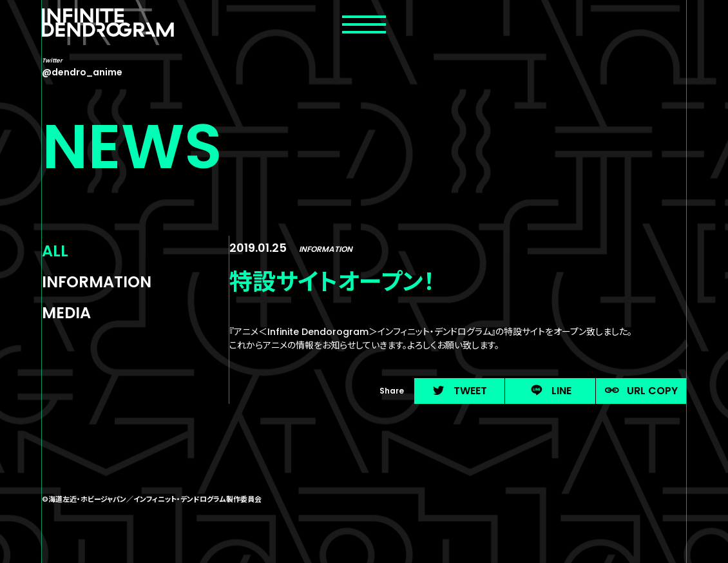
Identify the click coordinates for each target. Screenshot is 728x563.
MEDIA (66, 313)
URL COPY (641, 391)
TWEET (459, 391)
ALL (55, 251)
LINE (551, 391)
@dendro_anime (82, 72)
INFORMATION (97, 282)
